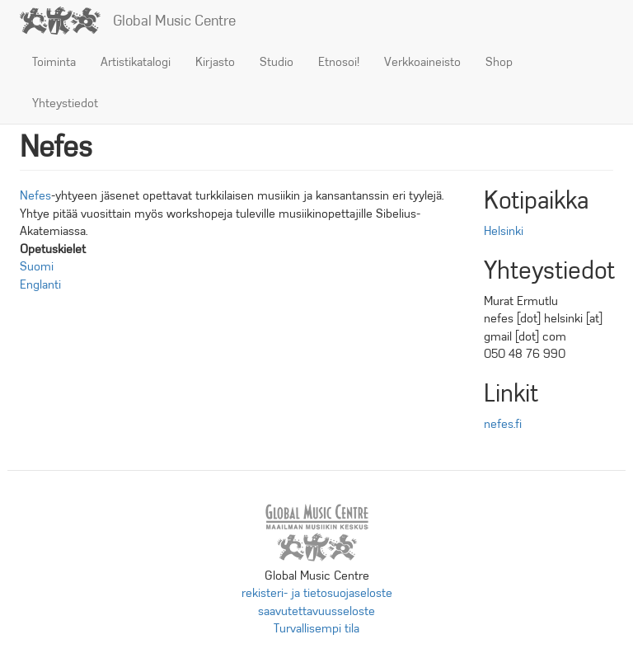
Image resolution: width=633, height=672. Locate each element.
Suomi (37, 266)
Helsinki (504, 231)
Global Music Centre (174, 21)
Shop (499, 62)
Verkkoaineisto (422, 62)
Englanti (40, 284)
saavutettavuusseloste (316, 611)
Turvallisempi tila (316, 628)
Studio (277, 62)
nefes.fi (503, 424)
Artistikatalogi (136, 62)
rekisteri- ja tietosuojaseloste (317, 593)
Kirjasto (215, 62)
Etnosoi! (339, 62)
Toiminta (54, 62)
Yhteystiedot (65, 103)
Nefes (35, 195)
